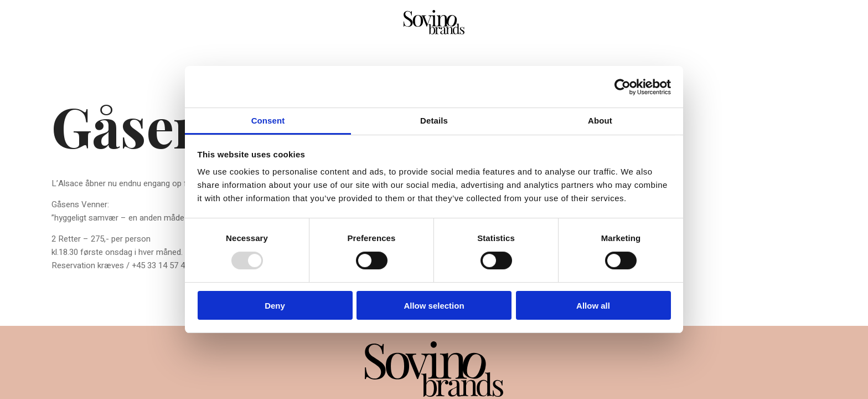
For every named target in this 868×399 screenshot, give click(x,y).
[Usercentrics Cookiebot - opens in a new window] (622, 87)
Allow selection (434, 306)
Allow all (593, 306)
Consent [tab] (268, 121)
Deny (275, 306)
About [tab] (600, 121)
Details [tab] (434, 121)
